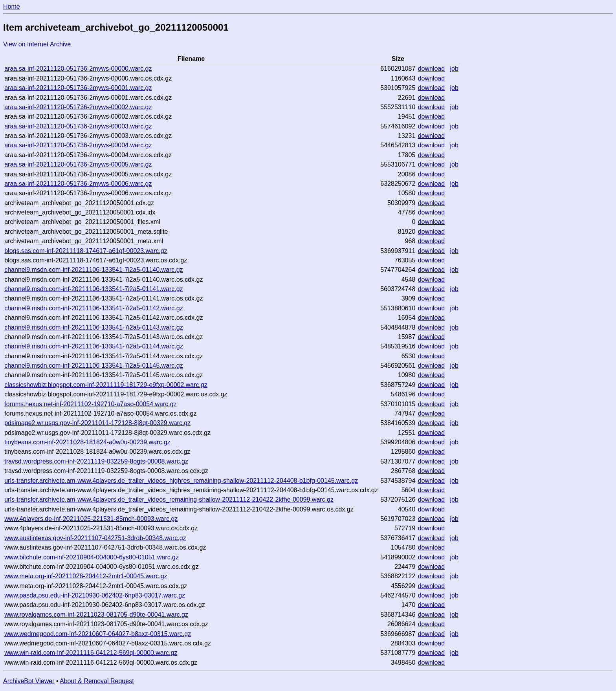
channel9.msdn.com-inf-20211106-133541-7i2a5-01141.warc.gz (94, 289)
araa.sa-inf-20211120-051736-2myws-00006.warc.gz (78, 184)
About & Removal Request (97, 681)
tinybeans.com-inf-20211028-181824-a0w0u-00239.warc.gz (87, 442)
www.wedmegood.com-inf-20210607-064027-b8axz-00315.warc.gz (98, 634)
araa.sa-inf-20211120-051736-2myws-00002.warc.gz (78, 107)
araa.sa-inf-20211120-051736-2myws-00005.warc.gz (78, 164)
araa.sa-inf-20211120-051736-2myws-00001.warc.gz (78, 88)
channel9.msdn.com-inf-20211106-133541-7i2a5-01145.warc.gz (94, 366)
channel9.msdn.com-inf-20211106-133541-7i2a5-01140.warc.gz (94, 270)
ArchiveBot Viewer (29, 681)
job (454, 69)
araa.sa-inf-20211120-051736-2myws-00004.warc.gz (78, 145)
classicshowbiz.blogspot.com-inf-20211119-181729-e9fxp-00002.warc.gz (106, 385)
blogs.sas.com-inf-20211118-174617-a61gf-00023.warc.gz (86, 251)
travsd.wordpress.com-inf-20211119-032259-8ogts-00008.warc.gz (96, 461)
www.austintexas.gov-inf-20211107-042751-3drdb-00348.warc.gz (95, 538)
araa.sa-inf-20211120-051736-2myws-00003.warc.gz (78, 126)
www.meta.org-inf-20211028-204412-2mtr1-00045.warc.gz (86, 576)
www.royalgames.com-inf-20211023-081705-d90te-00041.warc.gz (96, 615)
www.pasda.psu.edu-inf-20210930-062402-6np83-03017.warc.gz (95, 595)
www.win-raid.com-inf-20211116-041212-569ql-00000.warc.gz (91, 653)
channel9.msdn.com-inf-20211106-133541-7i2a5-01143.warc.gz (94, 327)
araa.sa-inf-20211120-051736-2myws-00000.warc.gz (78, 69)
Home (12, 6)
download (432, 69)
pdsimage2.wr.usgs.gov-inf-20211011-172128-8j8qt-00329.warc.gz (97, 423)
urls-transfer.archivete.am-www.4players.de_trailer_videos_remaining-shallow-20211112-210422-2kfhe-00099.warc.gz (169, 499)
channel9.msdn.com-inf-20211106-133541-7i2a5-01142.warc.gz (94, 308)
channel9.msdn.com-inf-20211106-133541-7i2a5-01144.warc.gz (94, 346)
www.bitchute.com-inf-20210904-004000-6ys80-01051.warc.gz (92, 557)
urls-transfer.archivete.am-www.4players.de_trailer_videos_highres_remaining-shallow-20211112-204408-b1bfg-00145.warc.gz (181, 481)
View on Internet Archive (37, 44)
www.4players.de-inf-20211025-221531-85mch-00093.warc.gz (91, 519)
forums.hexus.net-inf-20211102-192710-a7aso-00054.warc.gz (91, 404)
